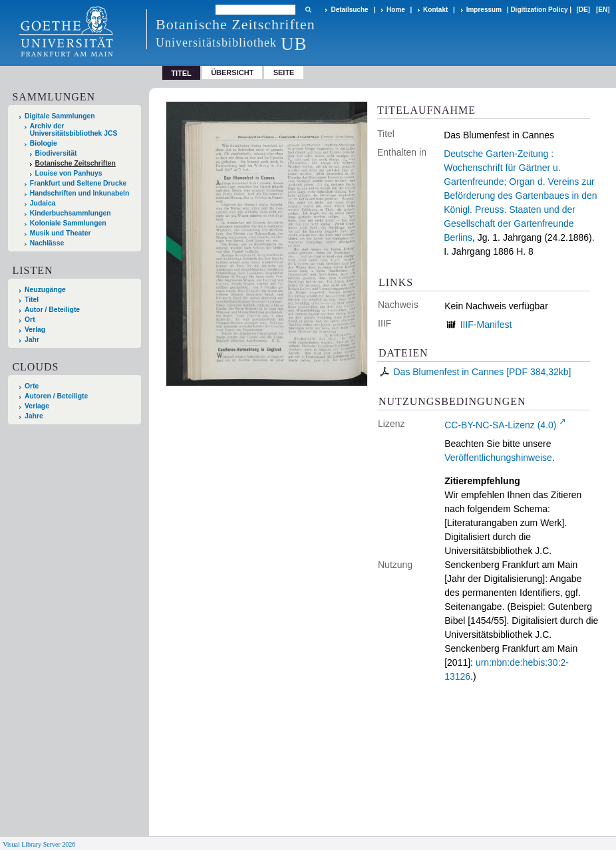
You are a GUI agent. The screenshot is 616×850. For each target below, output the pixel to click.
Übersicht (232, 72)
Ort (30, 320)
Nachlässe (47, 243)
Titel (32, 300)
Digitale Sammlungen (60, 116)
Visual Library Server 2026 (39, 844)
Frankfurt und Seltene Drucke (78, 183)
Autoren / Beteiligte (56, 396)
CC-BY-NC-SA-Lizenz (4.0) (500, 425)
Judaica (43, 203)
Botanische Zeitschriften (76, 163)
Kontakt (435, 10)
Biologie (44, 143)
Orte (32, 386)
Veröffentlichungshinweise (498, 458)
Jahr (32, 340)
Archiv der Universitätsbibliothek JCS (74, 130)
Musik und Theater (61, 233)
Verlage (37, 406)
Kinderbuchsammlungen (71, 213)
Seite (284, 72)
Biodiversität (56, 153)
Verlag (35, 330)
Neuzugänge (45, 290)
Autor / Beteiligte (52, 310)
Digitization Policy (539, 10)
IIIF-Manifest (486, 325)
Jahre (34, 416)
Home (396, 10)
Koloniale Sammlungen (68, 223)
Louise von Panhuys (69, 173)
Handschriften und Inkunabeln (80, 193)
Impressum (484, 10)
